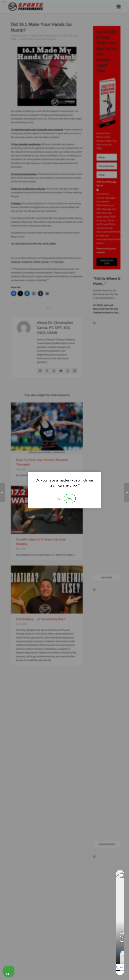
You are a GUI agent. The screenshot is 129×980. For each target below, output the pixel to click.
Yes (70, 499)
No (58, 499)
